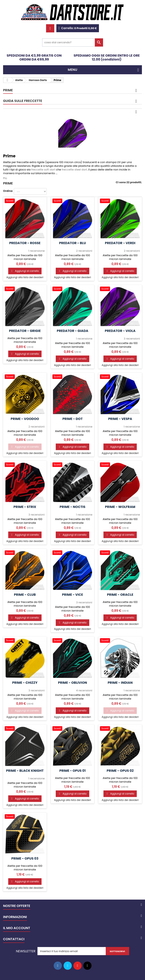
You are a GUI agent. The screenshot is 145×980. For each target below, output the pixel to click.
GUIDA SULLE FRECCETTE (23, 101)
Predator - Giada (72, 331)
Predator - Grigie (25, 331)
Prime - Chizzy (25, 683)
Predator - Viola (120, 331)
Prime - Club (25, 595)
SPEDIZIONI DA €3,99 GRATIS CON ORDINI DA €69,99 (34, 57)
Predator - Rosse (25, 243)
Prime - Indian (120, 683)
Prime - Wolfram (120, 507)
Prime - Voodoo (25, 419)
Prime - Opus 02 (120, 771)
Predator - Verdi (120, 243)
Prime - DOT (72, 419)
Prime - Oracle (120, 595)
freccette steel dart (74, 170)
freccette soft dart (43, 170)
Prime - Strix (25, 507)
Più (5, 178)
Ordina (8, 191)
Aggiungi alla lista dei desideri (25, 277)
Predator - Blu (72, 243)
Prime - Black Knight (25, 771)
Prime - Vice (73, 595)
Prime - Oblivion (72, 683)
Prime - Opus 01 (72, 771)
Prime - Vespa (120, 419)
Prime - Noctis (72, 507)
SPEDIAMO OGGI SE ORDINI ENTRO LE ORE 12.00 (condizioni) (107, 57)
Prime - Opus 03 (25, 859)
